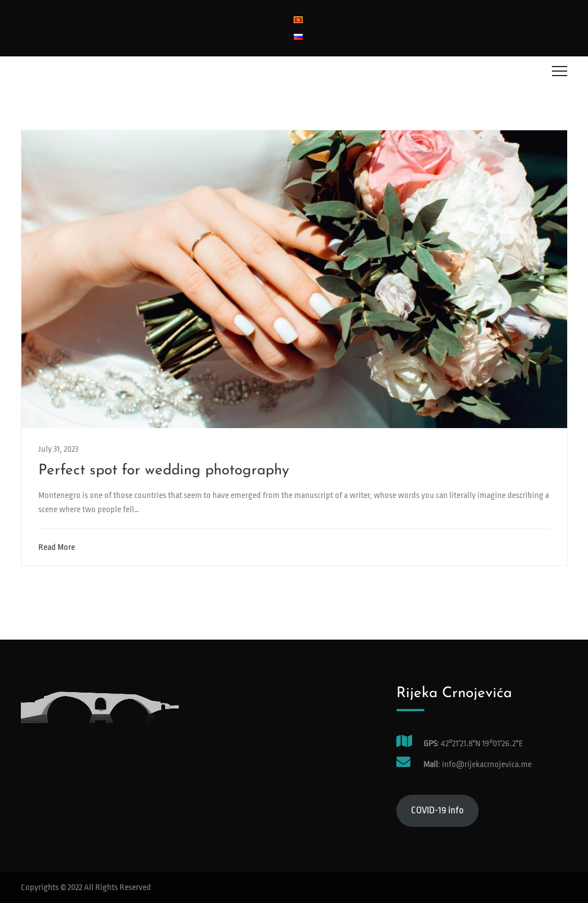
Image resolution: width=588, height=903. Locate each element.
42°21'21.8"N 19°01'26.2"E (482, 744)
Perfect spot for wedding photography (164, 471)
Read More (59, 547)
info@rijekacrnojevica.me (486, 765)
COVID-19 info (437, 810)
